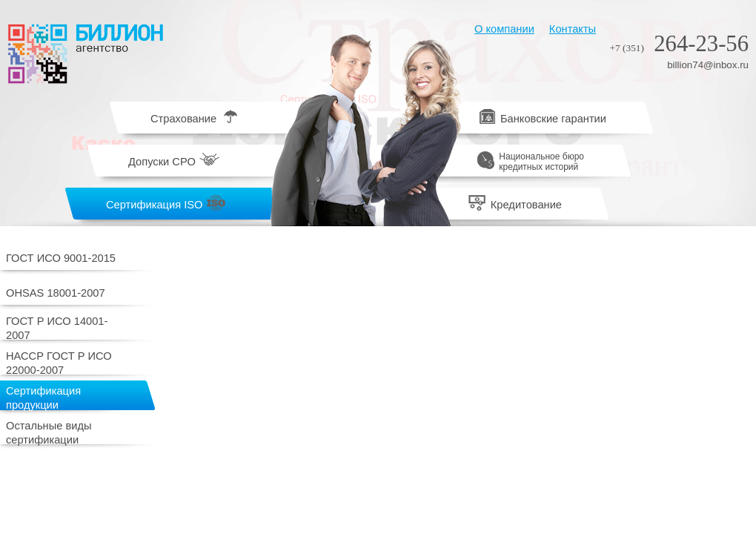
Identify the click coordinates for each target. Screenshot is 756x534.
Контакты (573, 29)
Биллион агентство (85, 54)
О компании (504, 29)
